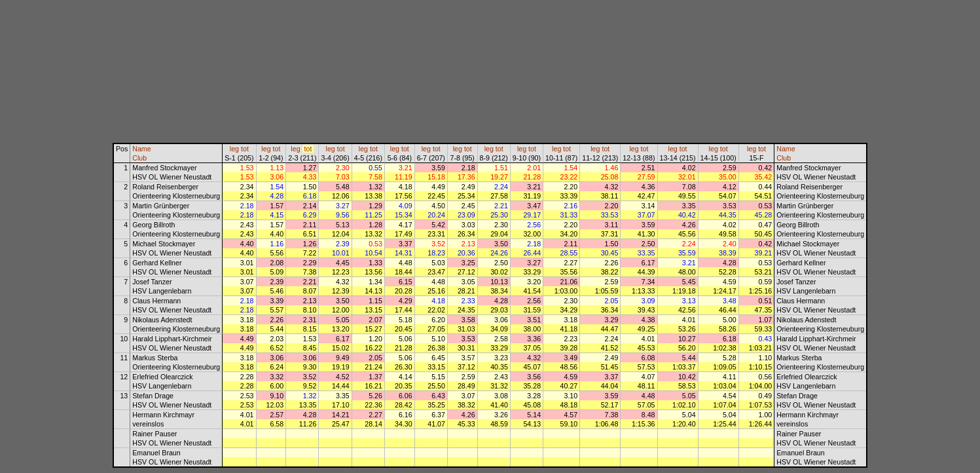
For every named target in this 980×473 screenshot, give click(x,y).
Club (139, 158)
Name (141, 149)
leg (234, 149)
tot (245, 149)
